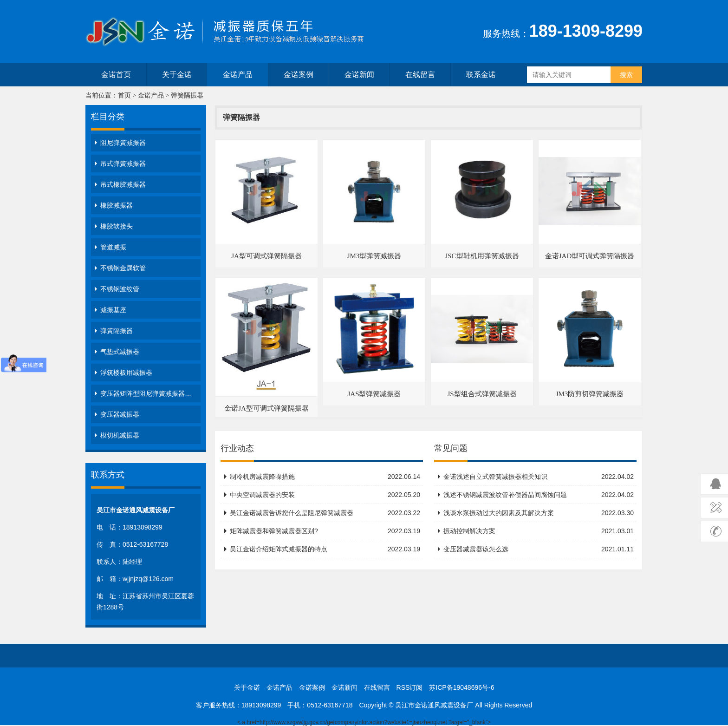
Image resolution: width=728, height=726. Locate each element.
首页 (124, 95)
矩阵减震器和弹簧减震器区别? (325, 531)
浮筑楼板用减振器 (126, 373)
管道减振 (113, 247)
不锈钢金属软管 (123, 268)
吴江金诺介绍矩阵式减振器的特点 (325, 549)
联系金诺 (481, 75)
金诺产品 (238, 75)
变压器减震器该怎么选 (539, 549)
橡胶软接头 (117, 226)
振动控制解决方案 (539, 531)
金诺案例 (299, 75)
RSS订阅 (410, 687)
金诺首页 (116, 75)
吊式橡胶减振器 (123, 184)
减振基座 (113, 310)
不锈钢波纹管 (120, 289)
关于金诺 (177, 75)
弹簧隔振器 (187, 95)
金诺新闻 (359, 75)
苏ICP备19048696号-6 (461, 687)
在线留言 (420, 75)
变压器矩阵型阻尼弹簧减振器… (146, 393)
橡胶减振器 (117, 205)
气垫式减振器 (120, 352)
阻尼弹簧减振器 (123, 143)
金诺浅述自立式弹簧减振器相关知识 (539, 477)
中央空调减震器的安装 (325, 495)
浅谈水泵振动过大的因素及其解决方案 (539, 513)
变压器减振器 (120, 414)
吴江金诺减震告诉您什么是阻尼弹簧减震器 (325, 513)
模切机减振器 (120, 435)
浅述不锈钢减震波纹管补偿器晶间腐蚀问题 (539, 495)
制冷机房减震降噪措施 (325, 477)
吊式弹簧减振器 (123, 164)
